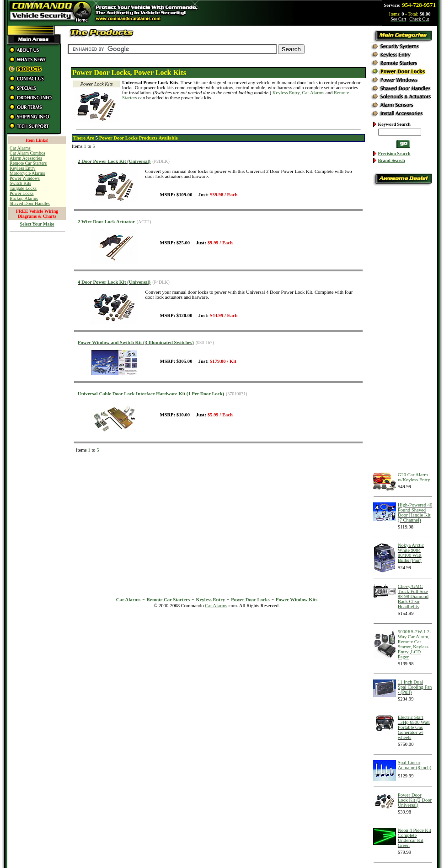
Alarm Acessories (26, 158)
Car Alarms (313, 93)
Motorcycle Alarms (27, 173)
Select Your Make (37, 224)
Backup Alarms (24, 198)
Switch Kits (20, 183)
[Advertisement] (37, 375)
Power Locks (22, 193)
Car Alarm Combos (27, 153)
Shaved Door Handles (30, 203)
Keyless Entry (22, 168)
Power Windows (25, 178)
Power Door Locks (250, 600)
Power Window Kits (297, 600)
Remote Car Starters (28, 163)
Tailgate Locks (23, 188)
